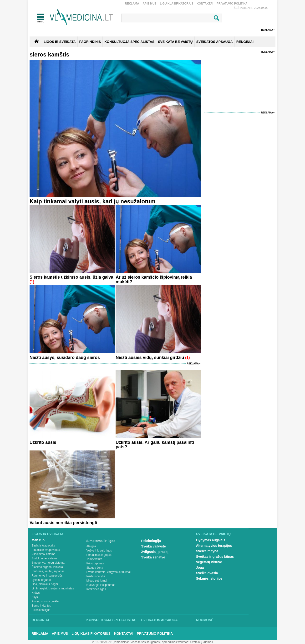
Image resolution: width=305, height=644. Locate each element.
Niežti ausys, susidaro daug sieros (65, 358)
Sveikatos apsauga (160, 620)
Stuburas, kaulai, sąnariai (48, 571)
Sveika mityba (207, 551)
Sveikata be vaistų (213, 534)
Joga (200, 567)
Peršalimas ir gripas (99, 555)
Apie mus (149, 4)
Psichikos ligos (41, 610)
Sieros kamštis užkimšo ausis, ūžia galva (71, 277)
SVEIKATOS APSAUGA (215, 42)
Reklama (132, 4)
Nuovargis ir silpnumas (101, 585)
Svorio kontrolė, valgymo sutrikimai (109, 572)
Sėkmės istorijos (209, 578)
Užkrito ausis (43, 442)
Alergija (91, 546)
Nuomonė (205, 620)
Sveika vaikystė (154, 546)
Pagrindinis (90, 42)
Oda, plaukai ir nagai (45, 584)
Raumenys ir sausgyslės (47, 576)
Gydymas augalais (211, 540)
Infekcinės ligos (96, 589)
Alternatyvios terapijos (214, 546)
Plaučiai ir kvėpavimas (46, 550)
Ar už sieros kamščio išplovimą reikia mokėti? (154, 279)
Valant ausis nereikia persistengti (63, 523)
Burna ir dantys (41, 606)
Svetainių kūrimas (202, 642)
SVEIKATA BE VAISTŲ (175, 42)
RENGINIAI (245, 42)
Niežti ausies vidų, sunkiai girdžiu (150, 358)
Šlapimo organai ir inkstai (48, 567)
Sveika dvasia (207, 573)
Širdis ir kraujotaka (43, 546)
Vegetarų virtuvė (209, 562)
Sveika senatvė (153, 557)
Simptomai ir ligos (101, 541)
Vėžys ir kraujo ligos (99, 551)
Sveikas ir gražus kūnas (215, 557)
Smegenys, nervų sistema (48, 563)
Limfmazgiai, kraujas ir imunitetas (53, 588)
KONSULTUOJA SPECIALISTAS (129, 42)
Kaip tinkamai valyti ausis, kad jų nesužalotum (92, 201)
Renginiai (40, 620)
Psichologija (151, 541)
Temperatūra (94, 559)
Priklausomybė (96, 576)
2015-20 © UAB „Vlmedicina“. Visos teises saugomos (126, 642)
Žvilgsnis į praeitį (155, 552)
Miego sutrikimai (97, 581)
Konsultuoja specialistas (112, 620)
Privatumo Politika (232, 4)
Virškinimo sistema (44, 554)
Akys (35, 597)
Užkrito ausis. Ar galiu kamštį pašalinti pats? (155, 445)
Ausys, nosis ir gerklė (45, 601)
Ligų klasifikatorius (177, 4)
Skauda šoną (95, 568)
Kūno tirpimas (95, 563)
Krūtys (36, 593)
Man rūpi (39, 540)
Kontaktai (205, 4)
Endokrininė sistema (45, 558)
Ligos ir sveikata (60, 42)
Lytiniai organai (41, 580)
